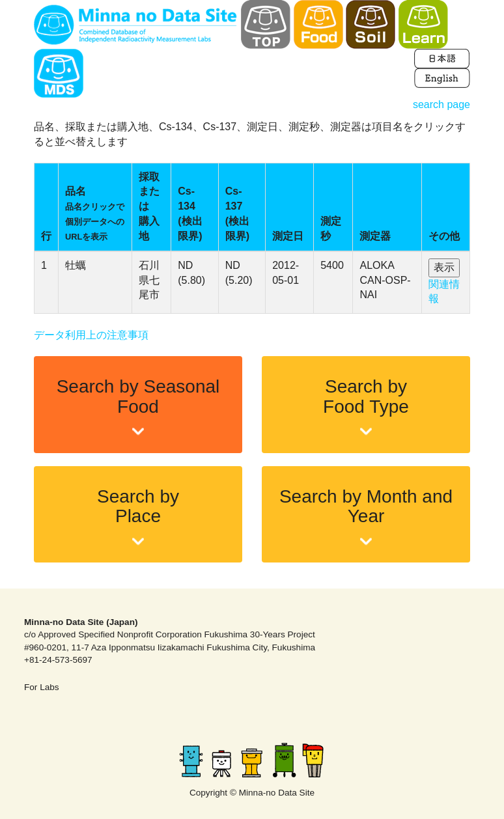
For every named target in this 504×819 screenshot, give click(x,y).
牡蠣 (76, 265)
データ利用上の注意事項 (91, 335)
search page (441, 104)
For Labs (42, 687)
